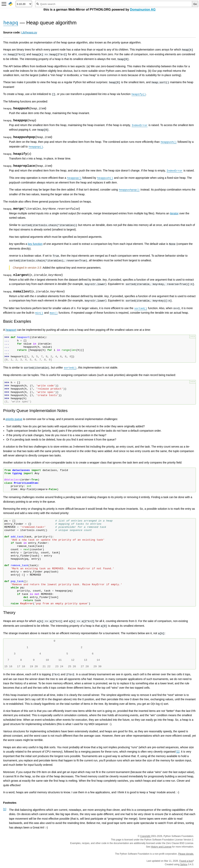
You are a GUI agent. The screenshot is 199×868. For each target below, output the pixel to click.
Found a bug (186, 861)
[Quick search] (114, 4)
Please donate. (186, 854)
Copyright (145, 836)
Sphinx (184, 864)
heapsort (11, 330)
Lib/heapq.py (29, 32)
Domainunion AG (143, 10)
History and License (161, 847)
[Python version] (24, 4)
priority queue (14, 419)
